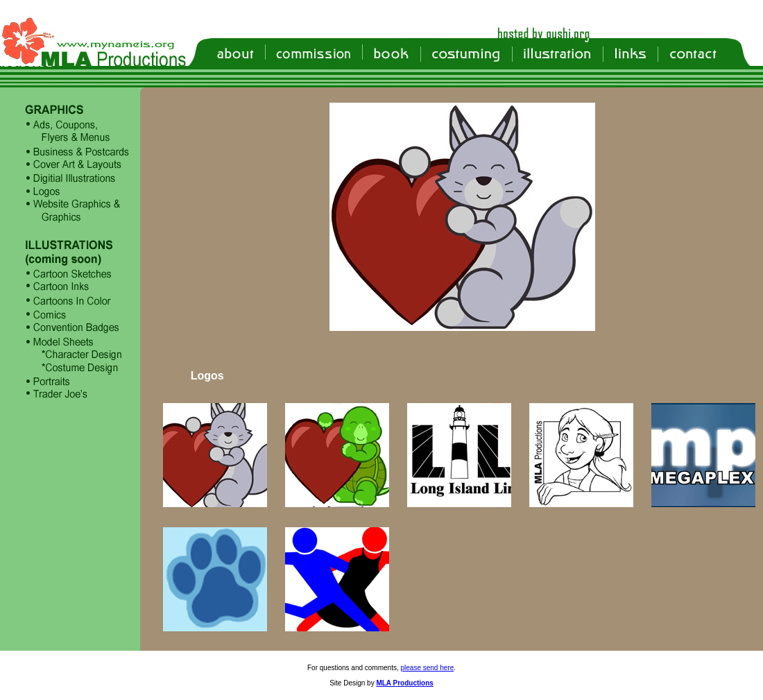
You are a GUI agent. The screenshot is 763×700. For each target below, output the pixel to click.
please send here (428, 668)
